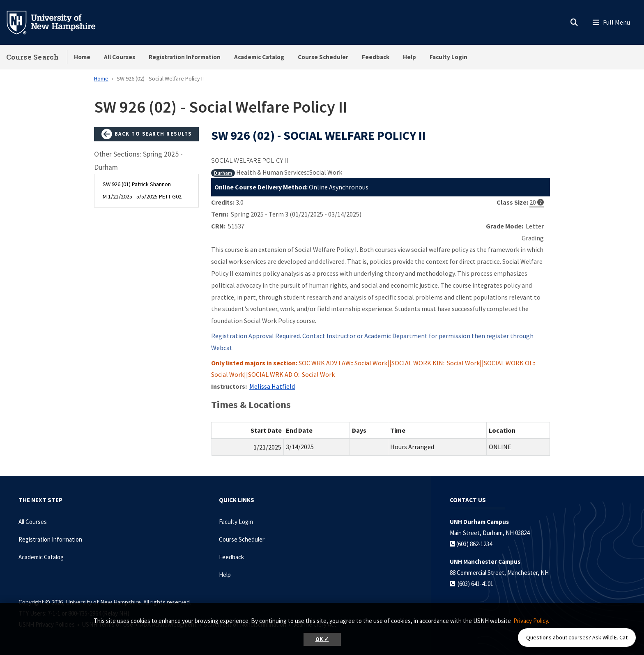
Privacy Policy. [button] (531, 621)
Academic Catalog (259, 57)
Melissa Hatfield (272, 386)
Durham (223, 173)
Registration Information (185, 57)
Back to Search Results (147, 134)
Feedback (376, 57)
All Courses (120, 57)
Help (409, 57)
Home (82, 57)
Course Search (32, 57)
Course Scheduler (323, 57)
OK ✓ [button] (322, 639)
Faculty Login (448, 57)
